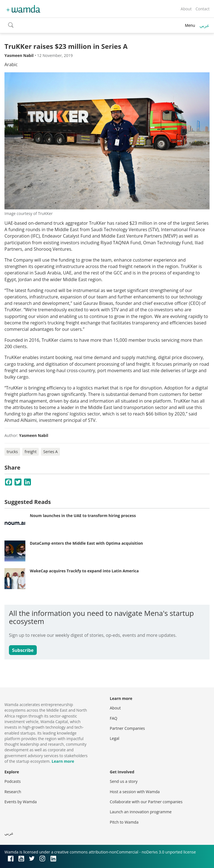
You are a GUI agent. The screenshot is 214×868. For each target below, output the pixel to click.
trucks (12, 452)
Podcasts (13, 781)
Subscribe (23, 650)
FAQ (114, 718)
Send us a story (124, 781)
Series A (50, 452)
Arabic (11, 64)
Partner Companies (127, 728)
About (186, 9)
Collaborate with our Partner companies (146, 802)
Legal (115, 738)
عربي (205, 25)
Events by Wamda (21, 802)
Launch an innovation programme (141, 812)
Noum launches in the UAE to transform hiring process (83, 516)
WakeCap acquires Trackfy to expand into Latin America (84, 571)
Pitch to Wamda (124, 822)
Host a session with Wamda (135, 792)
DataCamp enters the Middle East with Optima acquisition (86, 543)
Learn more (63, 761)
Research (13, 792)
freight (31, 452)
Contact (203, 9)
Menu (190, 25)
